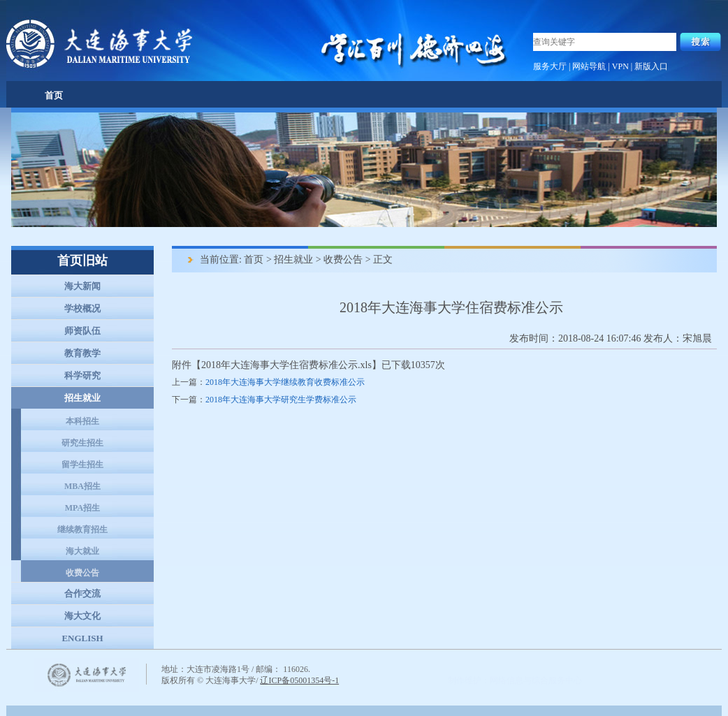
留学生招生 (82, 465)
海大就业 (82, 551)
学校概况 (82, 308)
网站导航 (589, 66)
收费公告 (82, 573)
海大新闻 (82, 286)
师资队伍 (82, 331)
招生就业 (82, 398)
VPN (620, 66)
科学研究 (82, 375)
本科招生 (82, 421)
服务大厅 (550, 66)
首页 (54, 95)
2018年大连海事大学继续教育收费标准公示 (285, 382)
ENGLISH (82, 638)
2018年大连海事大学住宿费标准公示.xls (286, 365)
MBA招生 (82, 486)
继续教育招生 (82, 529)
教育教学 (82, 353)
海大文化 (82, 616)
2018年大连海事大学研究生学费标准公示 (281, 400)
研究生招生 (82, 443)
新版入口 (651, 66)
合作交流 (82, 593)
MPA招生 (82, 508)
